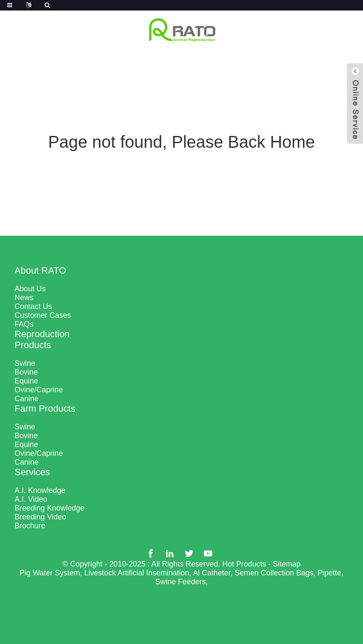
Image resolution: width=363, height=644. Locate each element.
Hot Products (244, 564)
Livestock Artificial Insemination (137, 573)
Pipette (329, 573)
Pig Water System (50, 573)
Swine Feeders (180, 582)
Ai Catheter (212, 573)
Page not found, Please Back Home (181, 142)
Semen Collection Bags (274, 573)
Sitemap (287, 564)
